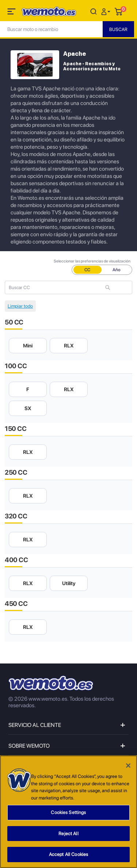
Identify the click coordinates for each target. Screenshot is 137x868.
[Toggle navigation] (12, 13)
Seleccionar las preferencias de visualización (92, 261)
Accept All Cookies (68, 855)
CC (87, 270)
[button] (107, 11)
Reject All (68, 834)
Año (117, 270)
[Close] (128, 766)
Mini (28, 346)
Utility (69, 583)
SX (28, 408)
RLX (69, 346)
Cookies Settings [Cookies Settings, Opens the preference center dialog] (68, 813)
